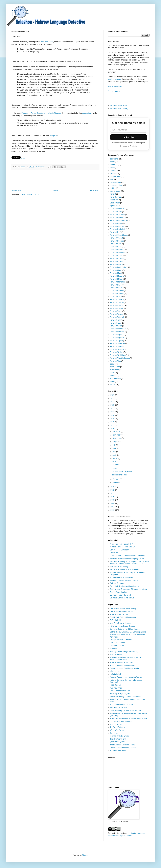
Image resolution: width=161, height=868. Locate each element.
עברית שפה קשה (116, 688)
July (114, 445)
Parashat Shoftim (117, 308)
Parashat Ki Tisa (116, 261)
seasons (113, 376)
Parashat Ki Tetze (117, 258)
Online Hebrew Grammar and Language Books (128, 632)
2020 (113, 415)
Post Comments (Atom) (31, 194)
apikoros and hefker (120, 475)
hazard (115, 468)
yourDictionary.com (117, 742)
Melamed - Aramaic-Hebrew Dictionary (125, 580)
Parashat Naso (116, 285)
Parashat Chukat (116, 238)
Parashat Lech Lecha (118, 267)
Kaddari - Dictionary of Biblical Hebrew (125, 569)
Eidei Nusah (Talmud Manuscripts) (123, 617)
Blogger (85, 855)
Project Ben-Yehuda (118, 643)
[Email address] (129, 130)
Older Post (94, 190)
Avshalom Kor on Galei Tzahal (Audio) (125, 668)
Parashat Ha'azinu (117, 250)
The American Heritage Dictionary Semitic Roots (128, 718)
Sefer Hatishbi (115, 620)
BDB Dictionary (116, 654)
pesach (113, 364)
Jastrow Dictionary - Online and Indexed (125, 697)
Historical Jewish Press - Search (122, 626)
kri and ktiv (114, 200)
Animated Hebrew (117, 646)
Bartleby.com (115, 733)
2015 (113, 487)
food (112, 179)
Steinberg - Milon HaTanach (121, 595)
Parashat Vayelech (117, 338)
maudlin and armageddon (122, 471)
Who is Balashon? (115, 86)
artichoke (116, 465)
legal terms (114, 206)
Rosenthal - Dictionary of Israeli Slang (124, 586)
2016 (113, 429)
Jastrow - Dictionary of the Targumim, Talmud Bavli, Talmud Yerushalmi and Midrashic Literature (130, 563)
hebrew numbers (116, 185)
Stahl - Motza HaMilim (118, 592)
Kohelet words (115, 197)
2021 (113, 412)
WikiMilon (114, 649)
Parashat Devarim (117, 241)
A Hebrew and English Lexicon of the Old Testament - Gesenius (126, 658)
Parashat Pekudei (117, 291)
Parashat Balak (116, 212)
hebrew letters (115, 182)
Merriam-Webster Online (119, 736)
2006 (113, 510)
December (117, 431)
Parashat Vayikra (117, 352)
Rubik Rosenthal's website (120, 691)
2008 (113, 503)
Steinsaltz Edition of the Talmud (122, 598)
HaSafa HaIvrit (116, 674)
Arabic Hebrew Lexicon (119, 614)
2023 (113, 405)
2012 (113, 490)
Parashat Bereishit (117, 226)
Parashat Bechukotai (118, 218)
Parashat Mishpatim (118, 282)
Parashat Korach (116, 264)
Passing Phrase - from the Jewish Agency (126, 677)
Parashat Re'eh (116, 297)
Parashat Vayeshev (117, 343)
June (115, 448)
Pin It (23, 158)
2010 (113, 497)
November (117, 435)
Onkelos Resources (118, 583)
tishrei (112, 381)
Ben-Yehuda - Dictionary (119, 550)
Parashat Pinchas (117, 294)
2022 (113, 408)
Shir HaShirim (115, 379)
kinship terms (115, 191)
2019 (113, 419)
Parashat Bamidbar (117, 215)
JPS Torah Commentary (119, 567)
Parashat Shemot (117, 305)
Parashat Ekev (116, 244)
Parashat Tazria (116, 311)
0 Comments (41, 167)
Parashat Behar (116, 223)
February (116, 479)
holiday (113, 188)
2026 (113, 395)
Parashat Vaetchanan (118, 329)
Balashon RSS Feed (118, 751)
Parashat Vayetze (117, 346)
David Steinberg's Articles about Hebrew (125, 711)
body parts (114, 159)
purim (112, 373)
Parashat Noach (116, 288)
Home (56, 190)
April (114, 455)
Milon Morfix (115, 671)
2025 (113, 398)
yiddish (113, 385)
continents (114, 171)
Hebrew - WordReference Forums (123, 748)
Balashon (23, 167)
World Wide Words (117, 730)
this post (53, 135)
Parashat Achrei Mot (118, 209)
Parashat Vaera (116, 326)
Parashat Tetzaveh (117, 317)
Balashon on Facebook (119, 105)
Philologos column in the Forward (123, 665)
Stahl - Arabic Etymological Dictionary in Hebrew (128, 589)
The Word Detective (118, 727)
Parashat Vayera (116, 341)
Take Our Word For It (118, 739)
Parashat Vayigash (117, 349)
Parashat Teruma (117, 314)
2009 (113, 500)
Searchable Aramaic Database (122, 705)
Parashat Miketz (116, 279)
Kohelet (113, 194)
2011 (113, 493)
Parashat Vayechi (117, 335)
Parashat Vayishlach (118, 355)
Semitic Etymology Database (121, 721)
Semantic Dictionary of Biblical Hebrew (125, 629)
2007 (113, 507)
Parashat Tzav (116, 323)
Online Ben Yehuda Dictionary (121, 611)
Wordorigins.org (116, 724)
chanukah (114, 165)
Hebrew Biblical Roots (118, 708)
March (115, 458)
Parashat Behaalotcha (118, 220)
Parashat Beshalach (118, 229)
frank (114, 461)
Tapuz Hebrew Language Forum (122, 745)
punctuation (114, 370)
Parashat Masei (116, 270)
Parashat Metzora (117, 276)
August (116, 442)
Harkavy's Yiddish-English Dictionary (124, 652)
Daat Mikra (114, 553)
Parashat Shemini (117, 302)
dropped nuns (115, 176)
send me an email (115, 79)
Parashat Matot (116, 273)
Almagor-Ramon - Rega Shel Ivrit (123, 547)
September (117, 438)
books (112, 162)
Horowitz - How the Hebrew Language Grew (127, 559)
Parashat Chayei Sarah (119, 235)
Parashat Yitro (115, 361)
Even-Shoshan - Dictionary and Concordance (127, 556)
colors (112, 168)
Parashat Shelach (117, 299)
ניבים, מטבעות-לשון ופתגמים (120, 694)
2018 (113, 422)
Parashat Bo (115, 232)
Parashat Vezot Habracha (120, 358)
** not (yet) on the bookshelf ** (122, 544)
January (116, 482)
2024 (113, 402)
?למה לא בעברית (114, 91)
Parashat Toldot (116, 320)
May (114, 452)
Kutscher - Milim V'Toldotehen (121, 577)
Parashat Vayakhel (117, 332)
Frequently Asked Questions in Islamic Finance (41, 113)
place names (115, 367)
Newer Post (17, 190)
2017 (113, 425)
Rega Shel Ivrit (116, 685)
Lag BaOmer (115, 203)
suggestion (87, 113)
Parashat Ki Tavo (117, 256)
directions (114, 174)
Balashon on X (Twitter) (119, 108)
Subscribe (129, 137)
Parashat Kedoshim (118, 253)
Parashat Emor (116, 247)
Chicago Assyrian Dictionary (121, 640)
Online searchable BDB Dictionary (123, 609)
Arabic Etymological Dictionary (122, 662)
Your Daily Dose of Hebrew (120, 623)
